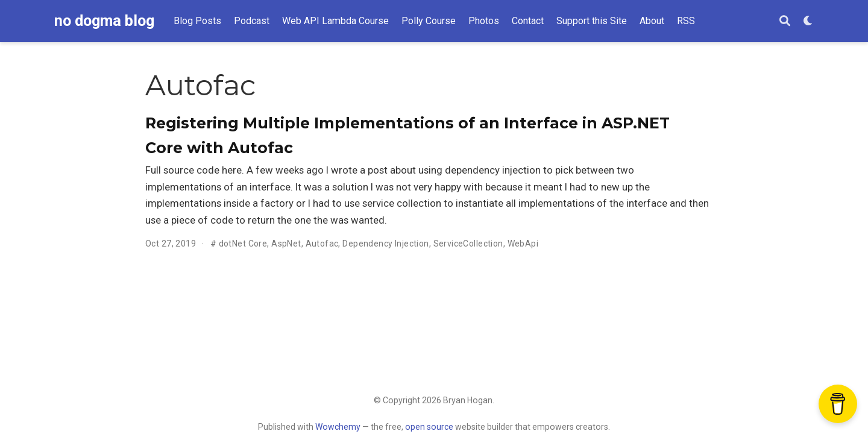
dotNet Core (243, 244)
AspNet (286, 244)
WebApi (523, 244)
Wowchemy (338, 427)
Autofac (322, 244)
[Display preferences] (808, 21)
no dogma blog (104, 21)
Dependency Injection (385, 244)
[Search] (785, 21)
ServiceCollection (468, 244)
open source (429, 427)
